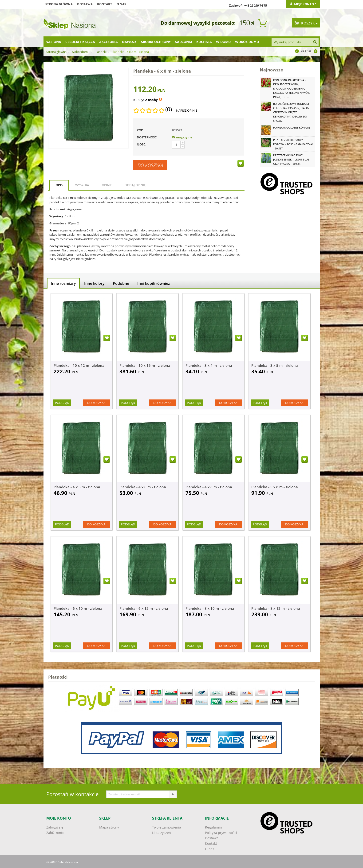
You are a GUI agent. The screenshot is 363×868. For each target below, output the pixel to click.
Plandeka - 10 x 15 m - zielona (145, 365)
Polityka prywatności (221, 833)
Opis (59, 185)
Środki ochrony (156, 42)
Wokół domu (247, 42)
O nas (121, 4)
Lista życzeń (162, 833)
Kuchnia (204, 42)
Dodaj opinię (135, 185)
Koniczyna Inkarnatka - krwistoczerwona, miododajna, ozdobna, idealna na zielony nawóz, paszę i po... (292, 88)
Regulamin (213, 827)
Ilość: (142, 144)
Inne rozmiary (63, 283)
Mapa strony (109, 827)
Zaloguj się (55, 827)
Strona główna (59, 4)
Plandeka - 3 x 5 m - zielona (275, 365)
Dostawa (85, 4)
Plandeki (101, 52)
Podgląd (62, 403)
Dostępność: (147, 137)
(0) (169, 109)
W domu (223, 42)
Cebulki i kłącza (80, 42)
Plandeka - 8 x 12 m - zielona (276, 608)
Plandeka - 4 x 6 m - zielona (143, 487)
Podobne (121, 283)
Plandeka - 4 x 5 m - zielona (77, 487)
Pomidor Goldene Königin (292, 127)
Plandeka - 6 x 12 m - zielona (144, 608)
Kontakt (105, 4)
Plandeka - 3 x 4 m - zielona (209, 365)
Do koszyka (150, 165)
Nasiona (53, 42)
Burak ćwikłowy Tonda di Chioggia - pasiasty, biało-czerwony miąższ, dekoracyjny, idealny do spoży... (291, 112)
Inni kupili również (154, 283)
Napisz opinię (187, 110)
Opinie (107, 185)
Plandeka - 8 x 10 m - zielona (210, 608)
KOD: (141, 130)
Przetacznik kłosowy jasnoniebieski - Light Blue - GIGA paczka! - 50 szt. (292, 159)
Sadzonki (184, 42)
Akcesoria (109, 42)
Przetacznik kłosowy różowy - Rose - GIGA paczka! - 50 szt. (293, 144)
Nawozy (129, 42)
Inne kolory (94, 283)
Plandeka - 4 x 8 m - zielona (209, 487)
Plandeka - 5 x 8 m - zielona (275, 487)
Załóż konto (55, 833)
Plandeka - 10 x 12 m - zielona (79, 365)
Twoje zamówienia (167, 827)
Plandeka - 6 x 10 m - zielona (78, 608)
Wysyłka (82, 185)
